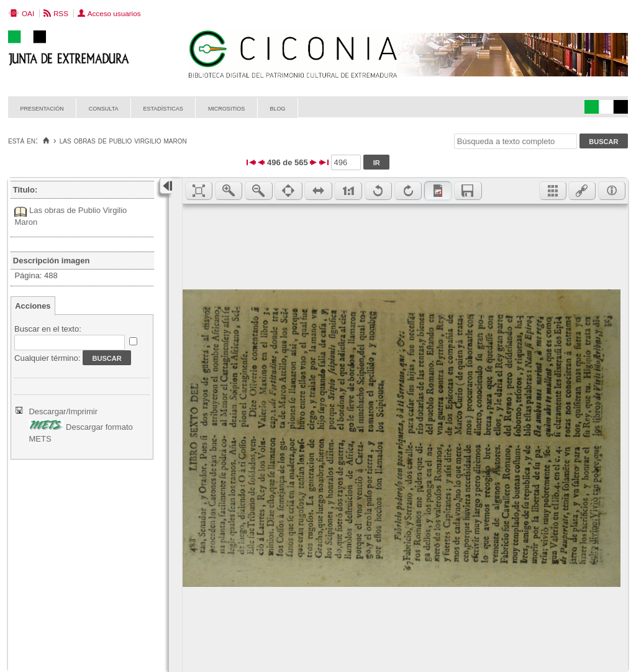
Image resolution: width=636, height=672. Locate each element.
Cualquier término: (47, 358)
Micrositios (227, 108)
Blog (277, 108)
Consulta (104, 108)
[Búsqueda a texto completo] (516, 141)
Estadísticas (163, 108)
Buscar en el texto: (48, 329)
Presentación (42, 108)
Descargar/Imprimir (63, 411)
